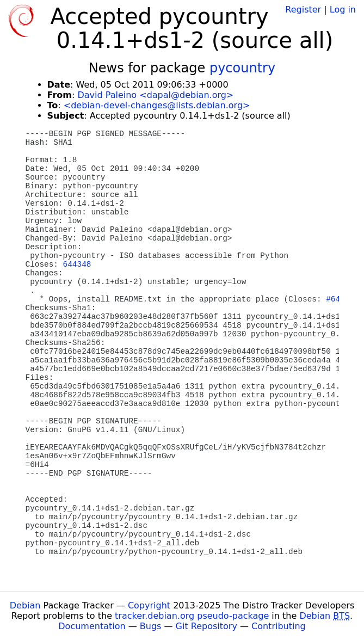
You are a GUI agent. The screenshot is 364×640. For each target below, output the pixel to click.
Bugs (151, 626)
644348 (77, 264)
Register (303, 10)
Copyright (149, 605)
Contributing (279, 626)
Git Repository (206, 626)
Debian (25, 605)
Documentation (92, 626)
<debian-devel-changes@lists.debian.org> (157, 105)
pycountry (242, 68)
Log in (343, 10)
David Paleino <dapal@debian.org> (155, 95)
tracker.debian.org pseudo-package (192, 616)
